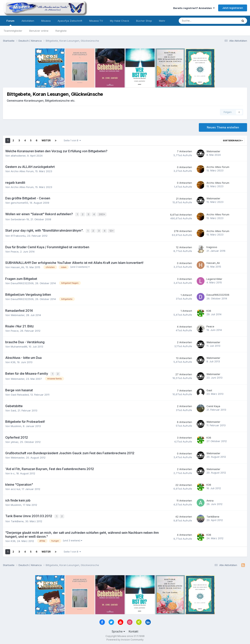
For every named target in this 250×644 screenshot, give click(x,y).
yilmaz (15, 441)
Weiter (46, 140)
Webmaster (213, 151)
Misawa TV (96, 21)
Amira (210, 499)
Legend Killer (214, 278)
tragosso (212, 246)
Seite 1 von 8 (72, 140)
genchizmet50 (19, 203)
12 (112, 230)
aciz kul (15, 488)
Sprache (118, 630)
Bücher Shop (144, 21)
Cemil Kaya (213, 405)
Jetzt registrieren (233, 8)
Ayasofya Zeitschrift (70, 21)
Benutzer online (39, 31)
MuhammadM (19, 346)
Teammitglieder (13, 31)
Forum (10, 22)
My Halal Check (120, 21)
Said (13, 409)
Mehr (162, 21)
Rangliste (61, 31)
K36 (209, 310)
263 (102, 214)
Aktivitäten (28, 21)
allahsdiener (18, 156)
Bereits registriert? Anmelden (194, 8)
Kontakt (133, 630)
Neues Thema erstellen (223, 127)
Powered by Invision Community (125, 638)
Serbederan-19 (20, 219)
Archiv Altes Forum (22, 171)
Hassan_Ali (17, 266)
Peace (15, 251)
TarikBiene (17, 520)
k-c (13, 472)
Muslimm (16, 425)
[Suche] (197, 21)
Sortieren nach (233, 141)
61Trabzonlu (18, 235)
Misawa (46, 21)
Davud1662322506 (22, 282)
